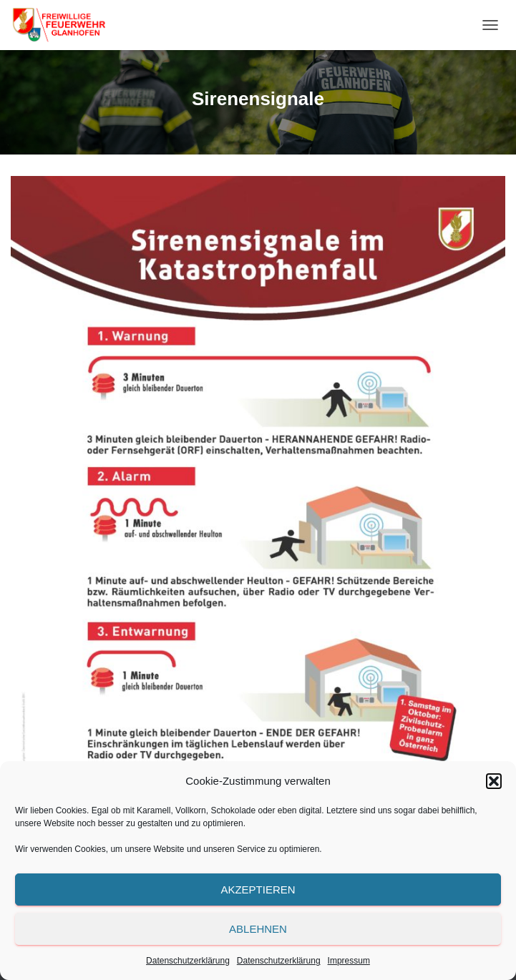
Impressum (349, 961)
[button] (494, 781)
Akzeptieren (258, 890)
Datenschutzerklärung (188, 961)
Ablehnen (258, 929)
